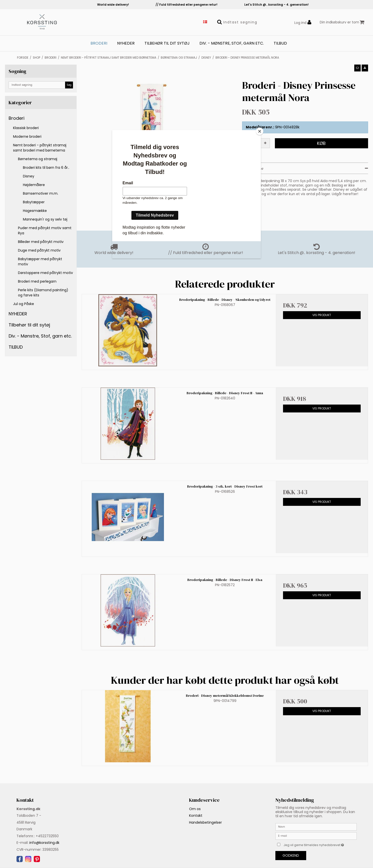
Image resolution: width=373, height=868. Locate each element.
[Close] (260, 131)
